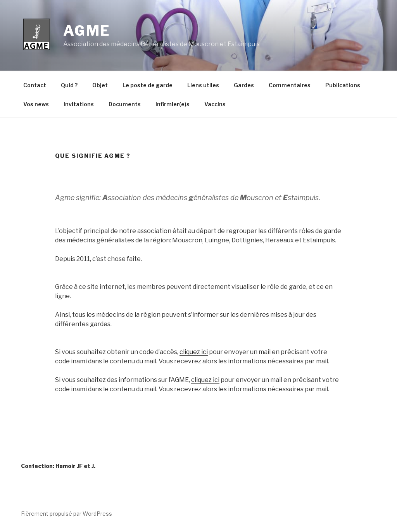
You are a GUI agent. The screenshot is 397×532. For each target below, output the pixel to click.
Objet (100, 85)
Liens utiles (203, 85)
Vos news (36, 104)
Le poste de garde (148, 85)
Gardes (244, 85)
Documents (125, 104)
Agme (87, 31)
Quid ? (69, 85)
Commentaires (290, 85)
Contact (35, 85)
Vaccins (215, 104)
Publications (343, 85)
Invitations (79, 104)
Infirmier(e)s (173, 104)
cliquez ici (194, 352)
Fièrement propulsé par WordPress (66, 514)
